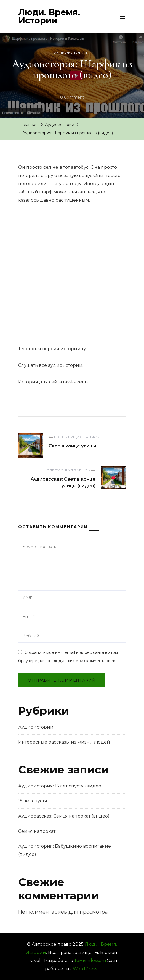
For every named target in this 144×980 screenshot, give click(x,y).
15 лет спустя (33, 801)
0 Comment (72, 98)
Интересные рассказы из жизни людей (64, 742)
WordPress (85, 969)
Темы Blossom (90, 961)
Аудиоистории (71, 53)
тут (85, 349)
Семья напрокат (37, 831)
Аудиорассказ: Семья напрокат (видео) (64, 816)
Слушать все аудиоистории (50, 365)
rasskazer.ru (76, 382)
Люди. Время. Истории (49, 16)
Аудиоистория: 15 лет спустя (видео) (61, 786)
